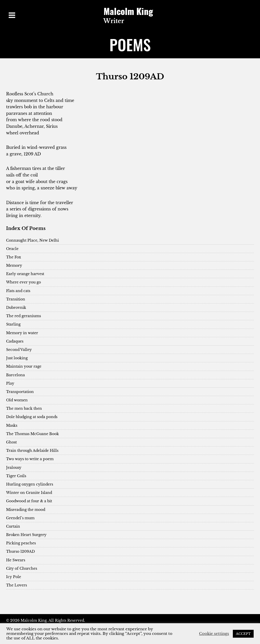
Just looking (17, 358)
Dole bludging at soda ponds (32, 417)
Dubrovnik (16, 308)
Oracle (12, 249)
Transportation (20, 392)
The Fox (14, 257)
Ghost (11, 442)
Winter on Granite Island (29, 493)
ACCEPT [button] (243, 634)
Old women (17, 400)
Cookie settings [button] (214, 634)
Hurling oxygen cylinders (30, 484)
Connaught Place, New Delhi (32, 240)
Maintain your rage (24, 366)
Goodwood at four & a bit (29, 501)
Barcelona (15, 375)
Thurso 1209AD (20, 551)
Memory (14, 265)
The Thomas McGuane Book (32, 434)
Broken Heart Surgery (26, 535)
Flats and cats (18, 291)
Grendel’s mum (20, 518)
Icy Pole (14, 577)
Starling (13, 324)
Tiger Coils (16, 476)
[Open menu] (12, 15)
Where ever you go (23, 282)
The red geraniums (23, 316)
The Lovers (17, 585)
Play (10, 383)
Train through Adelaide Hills (32, 451)
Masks (12, 425)
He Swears (16, 560)
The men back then (24, 408)
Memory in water (22, 333)
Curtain (13, 526)
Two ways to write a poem (30, 459)
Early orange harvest (25, 274)
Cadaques (15, 341)
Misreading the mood (26, 510)
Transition (16, 299)
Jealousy (14, 468)
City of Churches (22, 568)
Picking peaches (21, 543)
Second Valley (19, 350)
